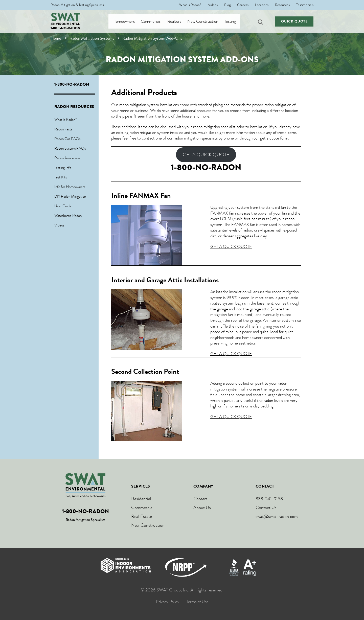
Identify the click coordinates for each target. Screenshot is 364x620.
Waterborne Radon (68, 216)
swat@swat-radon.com (277, 516)
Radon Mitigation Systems (92, 38)
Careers (243, 5)
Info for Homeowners (70, 187)
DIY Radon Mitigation (70, 196)
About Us (202, 508)
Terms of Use (197, 602)
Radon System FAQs (70, 148)
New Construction (208, 21)
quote (274, 138)
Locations (262, 5)
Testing (235, 21)
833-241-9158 (269, 499)
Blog (227, 5)
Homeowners (128, 21)
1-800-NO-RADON (65, 28)
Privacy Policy (168, 602)
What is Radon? (190, 5)
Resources (282, 5)
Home (56, 38)
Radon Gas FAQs (67, 139)
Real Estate (142, 516)
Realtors (179, 21)
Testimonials (305, 5)
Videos (213, 5)
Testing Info (63, 168)
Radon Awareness (67, 158)
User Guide (63, 206)
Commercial (156, 21)
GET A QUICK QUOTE (206, 155)
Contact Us (266, 508)
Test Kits (61, 177)
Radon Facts (63, 129)
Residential (141, 499)
